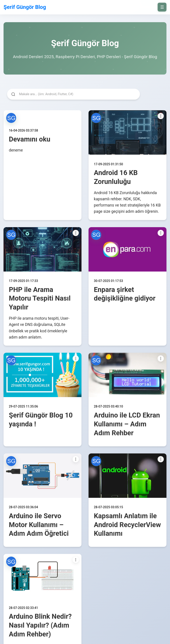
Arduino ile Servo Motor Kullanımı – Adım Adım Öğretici (39, 525)
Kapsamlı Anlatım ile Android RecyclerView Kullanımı (127, 525)
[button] (11, 118)
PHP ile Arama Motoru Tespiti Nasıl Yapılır (40, 298)
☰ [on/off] (162, 7)
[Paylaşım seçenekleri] (161, 116)
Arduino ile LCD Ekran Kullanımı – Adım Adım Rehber (127, 424)
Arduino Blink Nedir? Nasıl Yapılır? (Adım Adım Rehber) (40, 625)
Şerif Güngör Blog (25, 7)
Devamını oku (30, 139)
